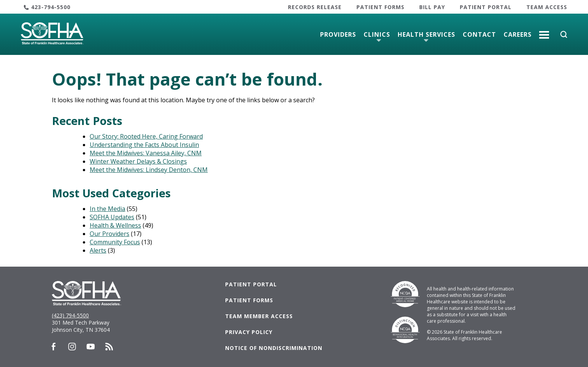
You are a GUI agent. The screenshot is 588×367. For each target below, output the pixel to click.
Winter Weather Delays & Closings (138, 161)
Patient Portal (486, 7)
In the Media (107, 209)
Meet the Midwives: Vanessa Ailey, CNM (146, 153)
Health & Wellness (115, 225)
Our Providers (110, 234)
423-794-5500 (51, 7)
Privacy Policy (249, 332)
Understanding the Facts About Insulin (144, 145)
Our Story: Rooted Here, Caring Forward (146, 136)
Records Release (315, 7)
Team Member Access (259, 316)
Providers (338, 34)
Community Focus (115, 242)
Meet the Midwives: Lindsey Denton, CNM (149, 170)
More (544, 32)
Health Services (426, 34)
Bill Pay (432, 7)
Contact (479, 34)
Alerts (98, 250)
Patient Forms (380, 7)
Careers (518, 34)
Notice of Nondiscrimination (274, 348)
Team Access (547, 7)
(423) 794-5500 (70, 315)
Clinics (377, 34)
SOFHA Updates (112, 217)
